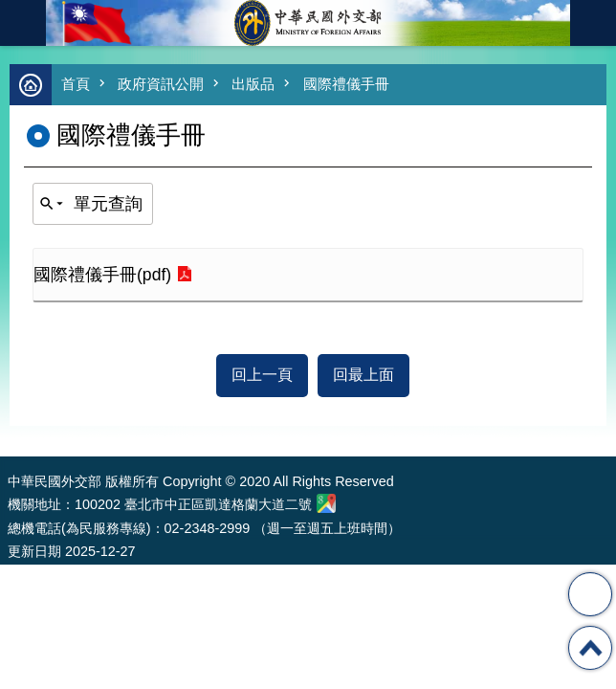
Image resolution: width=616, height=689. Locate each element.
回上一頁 (262, 375)
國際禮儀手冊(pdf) (102, 275)
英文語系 (593, 23)
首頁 (76, 84)
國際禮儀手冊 (346, 84)
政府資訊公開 (161, 84)
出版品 (253, 84)
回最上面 (363, 375)
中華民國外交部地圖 (326, 503)
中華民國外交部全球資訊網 (308, 23)
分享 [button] (590, 594)
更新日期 (34, 551)
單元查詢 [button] (108, 204)
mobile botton (23, 23)
